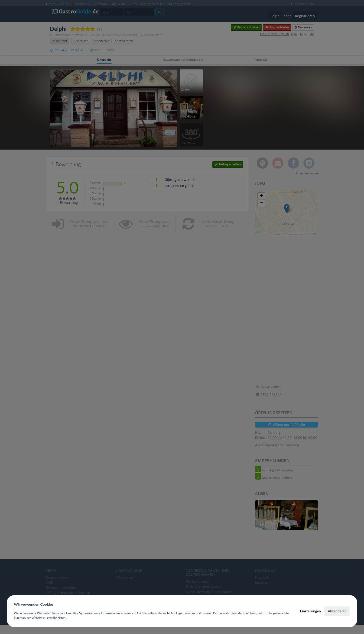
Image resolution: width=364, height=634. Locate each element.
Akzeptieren (337, 611)
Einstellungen (310, 611)
